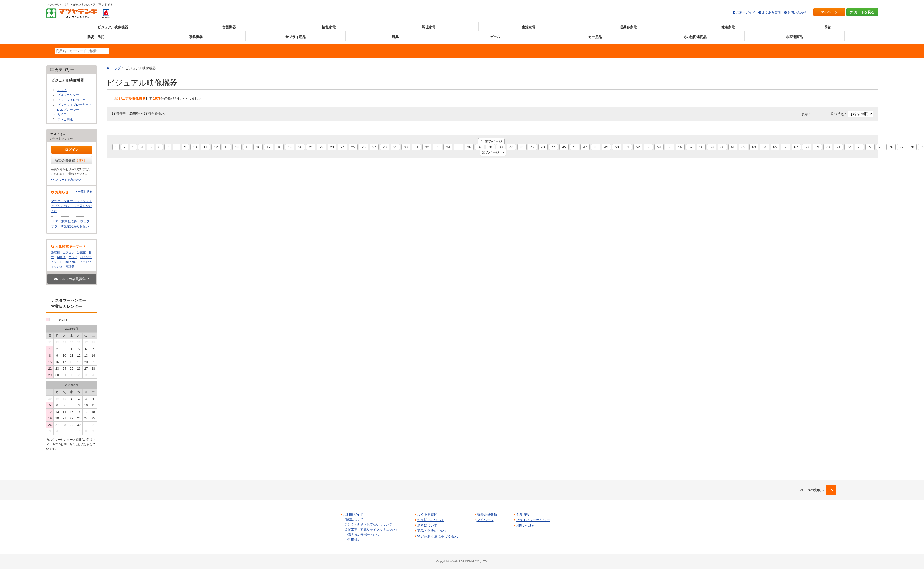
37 (480, 147)
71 (838, 147)
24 (343, 147)
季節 (828, 27)
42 (533, 147)
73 (859, 147)
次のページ (493, 152)
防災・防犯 (96, 37)
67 (796, 147)
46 (575, 147)
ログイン (72, 150)
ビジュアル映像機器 (113, 27)
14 (237, 147)
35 (458, 147)
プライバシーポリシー (533, 520)
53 (649, 147)
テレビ (62, 90)
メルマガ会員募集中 (72, 279)
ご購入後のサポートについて (365, 535)
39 (501, 147)
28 (385, 147)
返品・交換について (432, 531)
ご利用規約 (353, 540)
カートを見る (862, 12)
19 (290, 147)
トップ (116, 68)
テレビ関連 (65, 119)
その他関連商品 (695, 37)
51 (627, 147)
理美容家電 (628, 27)
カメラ (62, 115)
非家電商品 (794, 37)
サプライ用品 (296, 37)
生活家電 (528, 27)
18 (279, 147)
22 (321, 147)
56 (680, 147)
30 (406, 147)
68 (807, 147)
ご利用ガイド (746, 12)
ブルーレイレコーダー (73, 100)
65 (775, 147)
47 (585, 147)
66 (786, 147)
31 (416, 147)
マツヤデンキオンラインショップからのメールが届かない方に (72, 206)
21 (311, 147)
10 (195, 147)
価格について (354, 519)
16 (258, 147)
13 (227, 147)
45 (564, 147)
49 (606, 147)
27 (374, 147)
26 (364, 147)
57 (691, 147)
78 (912, 147)
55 (670, 147)
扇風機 (61, 257)
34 (448, 147)
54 (659, 147)
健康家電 (728, 27)
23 (332, 147)
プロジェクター (68, 95)
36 (469, 147)
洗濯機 (55, 253)
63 (754, 147)
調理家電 (429, 27)
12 (216, 147)
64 (764, 147)
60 (722, 147)
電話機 (70, 266)
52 (638, 147)
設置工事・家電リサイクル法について (371, 530)
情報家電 (329, 27)
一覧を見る (85, 192)
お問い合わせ (797, 12)
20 (300, 147)
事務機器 (196, 37)
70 (828, 147)
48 (596, 147)
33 (437, 147)
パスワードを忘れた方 (67, 180)
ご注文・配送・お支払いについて (368, 525)
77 (902, 147)
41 (522, 147)
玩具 (395, 37)
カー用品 (595, 37)
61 (733, 147)
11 (206, 147)
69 (817, 147)
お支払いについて (431, 520)
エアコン (69, 253)
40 (511, 147)
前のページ (491, 141)
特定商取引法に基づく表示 (437, 536)
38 (490, 147)
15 (248, 147)
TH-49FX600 (68, 262)
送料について (427, 525)
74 (870, 147)
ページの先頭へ (812, 490)
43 (543, 147)
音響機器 (229, 27)
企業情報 (523, 514)
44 (554, 147)
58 (701, 147)
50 (617, 147)
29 (395, 147)
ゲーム (495, 37)
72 (849, 147)
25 (353, 147)
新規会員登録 (72, 160)
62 (743, 147)
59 (712, 147)
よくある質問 (771, 12)
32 (427, 147)
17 (269, 147)
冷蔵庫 (82, 253)
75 (881, 147)
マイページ (829, 12)
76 (891, 147)
